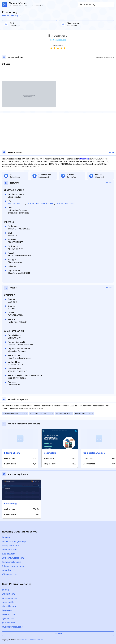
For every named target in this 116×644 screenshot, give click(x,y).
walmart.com (8, 594)
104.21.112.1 (69, 204)
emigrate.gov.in (9, 598)
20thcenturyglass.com (13, 558)
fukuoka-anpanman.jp (13, 566)
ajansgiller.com (9, 606)
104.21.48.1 (31, 204)
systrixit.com (8, 619)
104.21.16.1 (12, 204)
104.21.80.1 (50, 204)
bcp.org (6, 537)
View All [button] (111, 152)
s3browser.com (10, 574)
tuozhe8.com (8, 554)
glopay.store (50, 453)
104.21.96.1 (60, 204)
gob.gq (5, 590)
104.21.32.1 (21, 204)
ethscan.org (84, 159)
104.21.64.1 (40, 204)
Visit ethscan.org (11, 16)
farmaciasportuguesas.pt (14, 541)
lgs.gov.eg (7, 610)
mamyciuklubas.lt (10, 545)
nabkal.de (7, 570)
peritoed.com (8, 623)
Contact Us (58, 634)
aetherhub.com (10, 550)
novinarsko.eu (9, 614)
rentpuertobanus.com (94, 453)
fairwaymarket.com (11, 562)
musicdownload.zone (12, 627)
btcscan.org (10, 504)
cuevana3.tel (8, 602)
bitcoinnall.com (12, 453)
